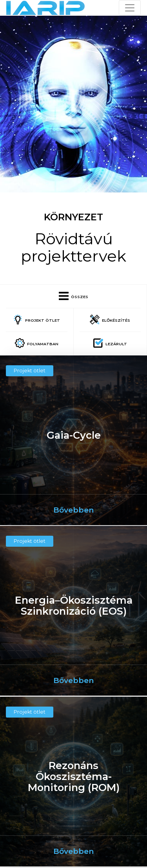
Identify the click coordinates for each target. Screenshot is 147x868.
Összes (73, 296)
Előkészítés (110, 320)
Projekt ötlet (36, 320)
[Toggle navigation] (130, 8)
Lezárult (110, 343)
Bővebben (73, 510)
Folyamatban (37, 343)
